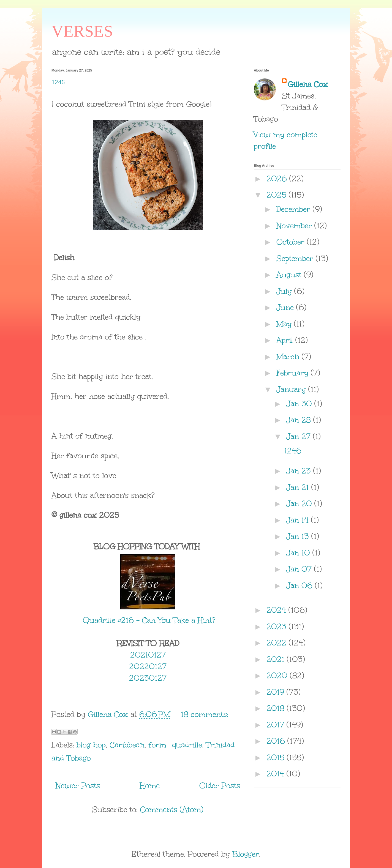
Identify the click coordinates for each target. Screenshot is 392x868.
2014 (277, 774)
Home (150, 785)
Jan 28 (300, 420)
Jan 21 (299, 487)
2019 (277, 692)
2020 (278, 675)
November (295, 226)
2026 (278, 179)
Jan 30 (300, 404)
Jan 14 (299, 520)
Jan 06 (301, 585)
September (296, 258)
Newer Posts (78, 785)
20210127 (148, 655)
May (285, 324)
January (292, 389)
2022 (278, 643)
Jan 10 (299, 553)
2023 (278, 626)
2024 (277, 610)
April (286, 340)
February (294, 373)
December (295, 209)
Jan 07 (300, 569)
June (286, 307)
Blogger (246, 854)
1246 (58, 82)
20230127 (148, 678)
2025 (278, 195)
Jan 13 (299, 536)
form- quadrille (175, 745)
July (285, 291)
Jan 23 (300, 471)
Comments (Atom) (172, 809)
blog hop (91, 745)
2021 (277, 659)
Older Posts (220, 785)
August (290, 275)
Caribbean (127, 745)
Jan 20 (300, 503)
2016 (277, 741)
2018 (277, 708)
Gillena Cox (308, 84)
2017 (277, 725)
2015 (277, 757)
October (292, 242)
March (289, 357)
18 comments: (205, 714)
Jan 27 (300, 436)
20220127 (148, 666)
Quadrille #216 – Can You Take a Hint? (148, 620)
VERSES (82, 31)
